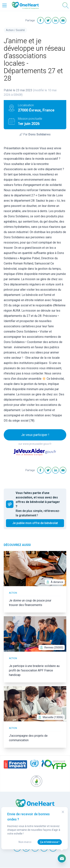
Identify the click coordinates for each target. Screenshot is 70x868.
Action (10, 30)
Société (20, 30)
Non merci (25, 842)
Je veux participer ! (35, 435)
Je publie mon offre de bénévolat (35, 523)
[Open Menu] (4, 5)
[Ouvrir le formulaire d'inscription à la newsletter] (62, 858)
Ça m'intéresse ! (50, 842)
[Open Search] (66, 5)
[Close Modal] (63, 812)
